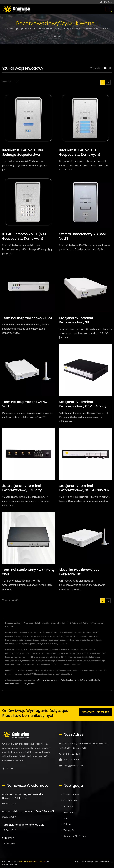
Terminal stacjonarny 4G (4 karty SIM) (28, 572)
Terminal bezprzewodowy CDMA (27, 318)
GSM (40, 680)
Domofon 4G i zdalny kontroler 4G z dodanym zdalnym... (23, 796)
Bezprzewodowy (53, 680)
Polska (108, 2)
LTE (44, 680)
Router (98, 680)
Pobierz (67, 824)
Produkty (68, 806)
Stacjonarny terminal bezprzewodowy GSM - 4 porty (83, 404)
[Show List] (110, 68)
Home (57, 36)
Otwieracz (86, 680)
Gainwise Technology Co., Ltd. (33, 861)
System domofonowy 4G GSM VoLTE (82, 236)
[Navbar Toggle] (109, 9)
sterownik (77, 680)
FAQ (66, 818)
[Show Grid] (105, 68)
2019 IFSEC (8, 838)
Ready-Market (105, 862)
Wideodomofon (67, 680)
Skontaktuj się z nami (28, 684)
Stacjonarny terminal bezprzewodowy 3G (76, 320)
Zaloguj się (69, 830)
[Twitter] (7, 768)
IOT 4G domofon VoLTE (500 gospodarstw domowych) (24, 236)
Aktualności (69, 812)
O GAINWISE (70, 800)
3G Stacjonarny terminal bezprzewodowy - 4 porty (22, 488)
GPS (93, 680)
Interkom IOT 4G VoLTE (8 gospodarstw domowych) (80, 152)
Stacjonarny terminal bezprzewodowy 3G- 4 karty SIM (84, 488)
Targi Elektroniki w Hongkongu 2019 (23, 825)
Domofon (9, 684)
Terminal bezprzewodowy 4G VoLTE (25, 404)
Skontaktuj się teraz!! (95, 713)
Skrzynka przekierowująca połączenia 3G (79, 572)
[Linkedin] (12, 768)
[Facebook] (4, 768)
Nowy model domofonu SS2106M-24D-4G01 (28, 811)
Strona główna (71, 795)
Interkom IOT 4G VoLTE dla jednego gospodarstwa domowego (23, 155)
